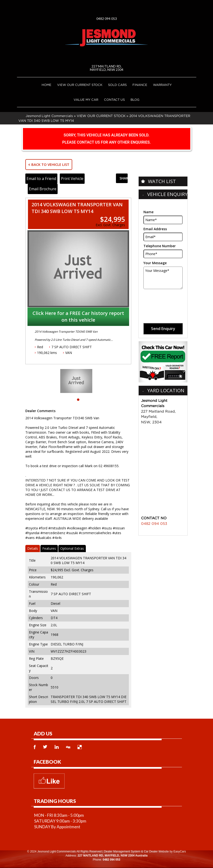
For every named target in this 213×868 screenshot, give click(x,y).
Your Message (155, 263)
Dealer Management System (122, 851)
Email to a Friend (41, 179)
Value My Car (86, 100)
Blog (135, 100)
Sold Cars (117, 85)
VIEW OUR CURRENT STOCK (80, 85)
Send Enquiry (163, 329)
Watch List (162, 181)
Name (148, 212)
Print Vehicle (72, 179)
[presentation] (163, 301)
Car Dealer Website (156, 851)
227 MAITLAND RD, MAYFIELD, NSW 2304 (107, 68)
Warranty (162, 85)
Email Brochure (43, 189)
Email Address (155, 229)
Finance (140, 85)
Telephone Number (160, 246)
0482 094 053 (107, 19)
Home (46, 85)
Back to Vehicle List (49, 164)
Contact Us (114, 100)
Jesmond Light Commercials (49, 116)
